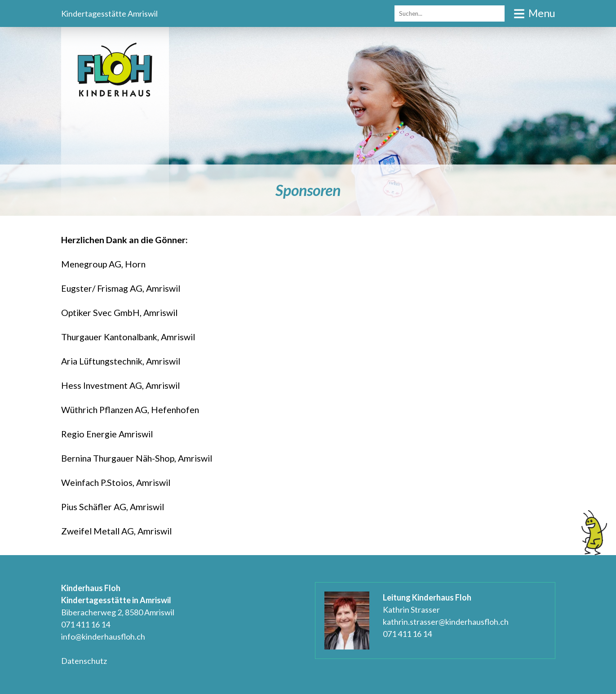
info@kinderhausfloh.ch (103, 636)
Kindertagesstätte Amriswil (109, 13)
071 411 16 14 (86, 624)
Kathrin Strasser (411, 609)
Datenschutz (84, 661)
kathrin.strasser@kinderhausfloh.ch (446, 622)
